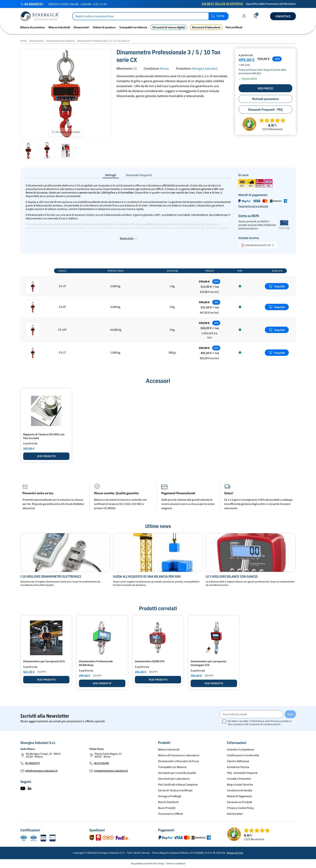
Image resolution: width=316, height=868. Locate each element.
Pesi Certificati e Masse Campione (178, 785)
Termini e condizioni (176, 864)
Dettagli (111, 175)
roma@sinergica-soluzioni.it (111, 771)
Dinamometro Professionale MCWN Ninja (96, 663)
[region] (158, 315)
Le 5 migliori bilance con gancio (232, 577)
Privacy (275, 721)
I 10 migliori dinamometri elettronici (51, 577)
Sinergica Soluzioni (205, 69)
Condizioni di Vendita (240, 790)
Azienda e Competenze (240, 750)
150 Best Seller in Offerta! (222, 4)
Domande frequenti (139, 175)
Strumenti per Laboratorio (174, 779)
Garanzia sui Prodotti (240, 802)
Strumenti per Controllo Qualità (177, 773)
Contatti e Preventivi (239, 779)
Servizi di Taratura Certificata (175, 790)
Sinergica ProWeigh (170, 796)
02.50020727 (34, 4)
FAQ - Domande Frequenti (242, 773)
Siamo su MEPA (249, 216)
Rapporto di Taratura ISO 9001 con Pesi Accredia (44, 436)
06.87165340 (101, 763)
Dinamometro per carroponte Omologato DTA (208, 663)
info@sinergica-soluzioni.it (41, 771)
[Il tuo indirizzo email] (251, 714)
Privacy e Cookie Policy (240, 808)
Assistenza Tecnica (238, 767)
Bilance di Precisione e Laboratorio (179, 755)
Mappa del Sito (235, 853)
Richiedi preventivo (265, 99)
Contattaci (283, 16)
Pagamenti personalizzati (253, 206)
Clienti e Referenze (238, 761)
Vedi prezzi (265, 88)
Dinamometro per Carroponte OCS (44, 661)
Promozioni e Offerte (170, 814)
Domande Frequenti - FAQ (265, 109)
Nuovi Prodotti (167, 808)
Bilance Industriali (169, 750)
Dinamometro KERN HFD (150, 661)
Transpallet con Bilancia (172, 767)
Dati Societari (235, 814)
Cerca (220, 16)
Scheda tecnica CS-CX (256, 245)
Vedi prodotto (46, 456)
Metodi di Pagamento (240, 796)
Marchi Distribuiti (168, 802)
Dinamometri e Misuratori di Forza (178, 761)
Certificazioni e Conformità (243, 755)
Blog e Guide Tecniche (240, 785)
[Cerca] (150, 16)
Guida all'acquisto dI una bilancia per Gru (147, 577)
